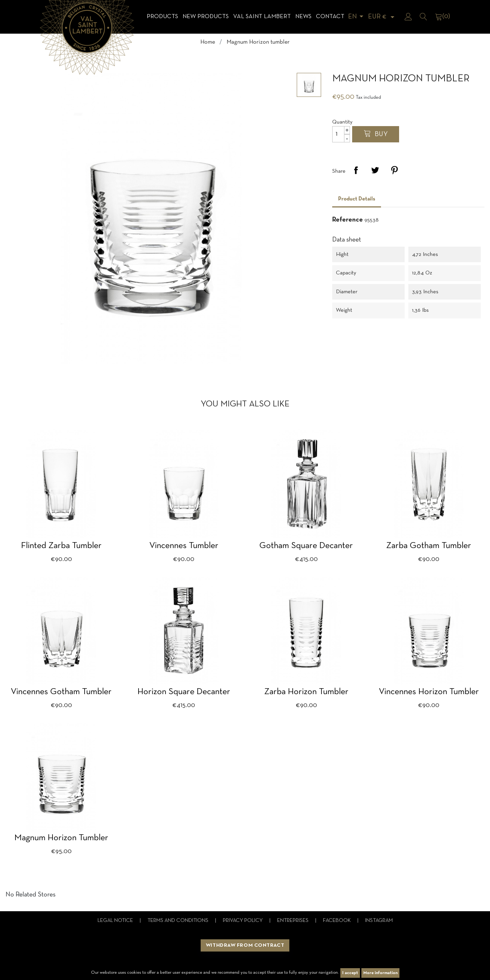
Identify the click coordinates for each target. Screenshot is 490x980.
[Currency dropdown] (382, 17)
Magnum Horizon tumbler (61, 838)
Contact (330, 17)
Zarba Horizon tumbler (306, 692)
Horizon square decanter (184, 692)
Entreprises (293, 921)
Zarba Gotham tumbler (429, 546)
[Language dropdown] (357, 17)
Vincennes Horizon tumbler (429, 692)
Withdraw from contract (245, 945)
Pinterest (394, 170)
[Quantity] (341, 134)
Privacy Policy (243, 921)
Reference (348, 220)
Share (356, 170)
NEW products (206, 17)
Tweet (375, 170)
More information (380, 973)
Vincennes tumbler (184, 546)
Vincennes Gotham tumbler (61, 692)
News (303, 17)
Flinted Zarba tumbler (61, 546)
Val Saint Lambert (262, 17)
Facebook (337, 921)
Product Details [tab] (357, 199)
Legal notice (116, 921)
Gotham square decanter (306, 546)
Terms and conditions (178, 921)
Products (162, 17)
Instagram (379, 921)
